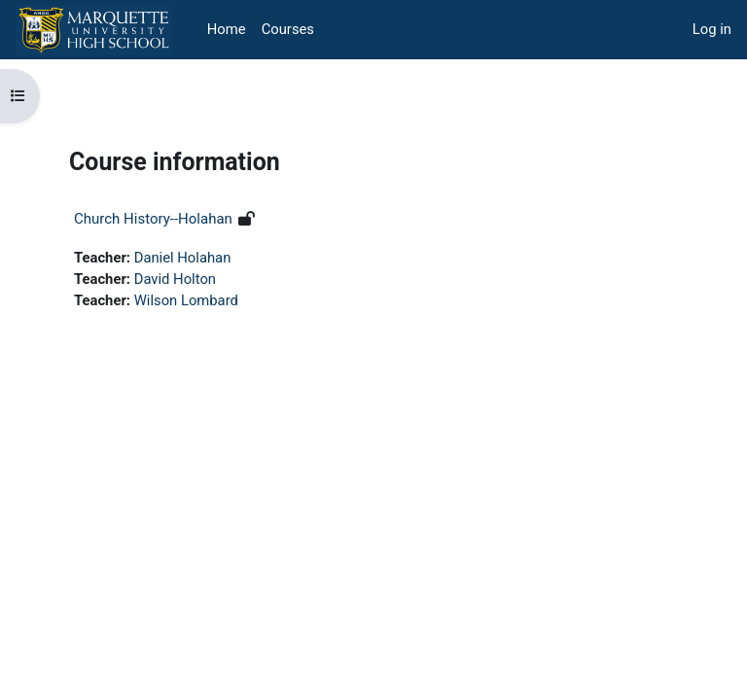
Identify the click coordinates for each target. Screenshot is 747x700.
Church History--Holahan (153, 219)
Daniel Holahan (183, 258)
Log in (712, 29)
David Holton (175, 279)
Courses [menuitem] (288, 29)
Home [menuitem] (227, 29)
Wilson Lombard (186, 300)
